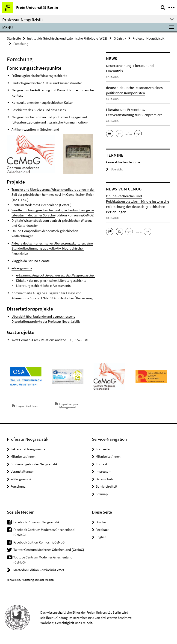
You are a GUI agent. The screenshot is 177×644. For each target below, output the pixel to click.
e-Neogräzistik (22, 268)
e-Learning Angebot (31, 275)
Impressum (103, 471)
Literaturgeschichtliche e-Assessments (43, 286)
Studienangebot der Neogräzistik (34, 464)
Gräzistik (120, 38)
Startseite (14, 38)
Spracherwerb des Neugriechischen (70, 275)
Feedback (102, 530)
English (101, 537)
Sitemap (102, 494)
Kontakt (101, 464)
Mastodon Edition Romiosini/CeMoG (39, 570)
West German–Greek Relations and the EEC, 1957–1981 (50, 340)
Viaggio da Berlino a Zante (31, 261)
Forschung (18, 486)
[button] (110, 134)
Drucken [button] (102, 522)
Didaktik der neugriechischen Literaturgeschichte (51, 280)
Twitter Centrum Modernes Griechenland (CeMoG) (49, 550)
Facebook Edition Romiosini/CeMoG (39, 542)
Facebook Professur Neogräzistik (36, 522)
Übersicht (114, 169)
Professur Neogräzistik (148, 38)
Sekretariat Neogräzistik (28, 449)
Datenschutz (105, 479)
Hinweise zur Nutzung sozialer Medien (30, 580)
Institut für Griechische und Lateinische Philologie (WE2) (67, 38)
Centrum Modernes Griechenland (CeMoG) (41, 205)
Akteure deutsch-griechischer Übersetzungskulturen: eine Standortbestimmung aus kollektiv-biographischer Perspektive (52, 248)
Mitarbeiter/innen (23, 456)
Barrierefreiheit (106, 486)
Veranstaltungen (22, 471)
